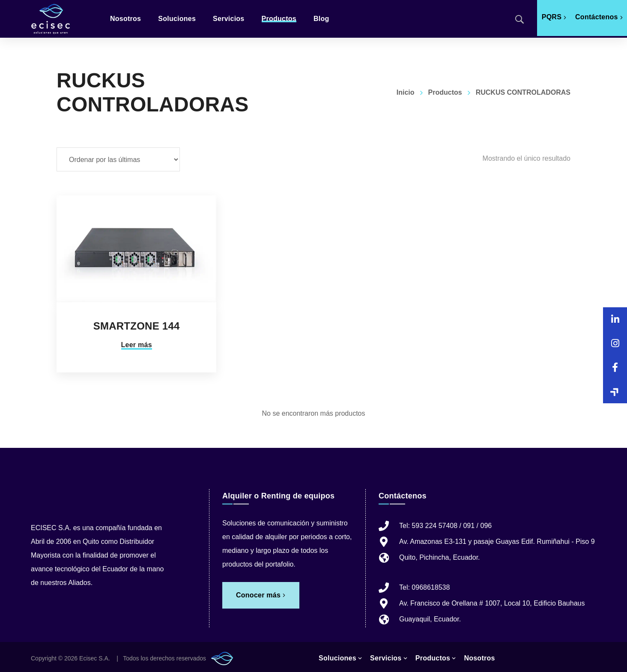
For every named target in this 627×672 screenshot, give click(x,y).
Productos (445, 92)
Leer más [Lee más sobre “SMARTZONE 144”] (137, 345)
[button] (615, 391)
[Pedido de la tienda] (118, 159)
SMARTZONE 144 (137, 326)
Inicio (406, 92)
